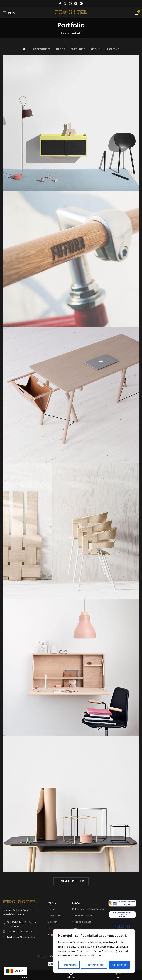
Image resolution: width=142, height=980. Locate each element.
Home (63, 33)
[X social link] (65, 4)
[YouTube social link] (76, 4)
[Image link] (20, 902)
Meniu (52, 903)
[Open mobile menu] (9, 13)
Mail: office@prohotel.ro (21, 937)
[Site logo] (71, 12)
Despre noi (54, 915)
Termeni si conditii (83, 915)
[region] (94, 951)
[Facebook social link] (60, 4)
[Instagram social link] (70, 4)
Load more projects (71, 881)
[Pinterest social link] (81, 4)
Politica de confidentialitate (88, 909)
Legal (76, 903)
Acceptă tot (119, 965)
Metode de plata (82, 922)
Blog (50, 928)
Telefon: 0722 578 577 (20, 931)
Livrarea (77, 928)
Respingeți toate (94, 965)
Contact (53, 922)
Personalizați (69, 965)
